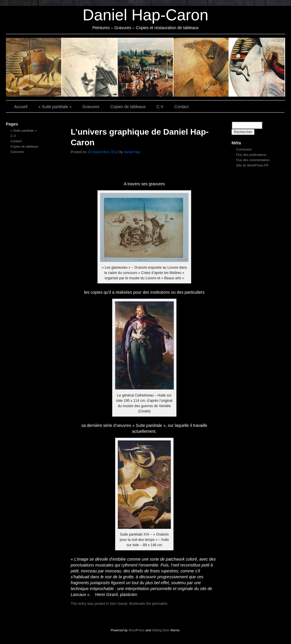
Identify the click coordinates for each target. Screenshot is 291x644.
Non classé (119, 604)
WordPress (137, 630)
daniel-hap (132, 152)
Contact (257, 67)
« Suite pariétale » (34, 67)
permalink (160, 604)
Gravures (90, 67)
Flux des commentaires (253, 160)
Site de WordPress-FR (252, 165)
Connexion (244, 149)
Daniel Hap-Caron (146, 15)
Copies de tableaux (145, 67)
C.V (201, 67)
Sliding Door (161, 630)
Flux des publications (251, 155)
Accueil (21, 107)
